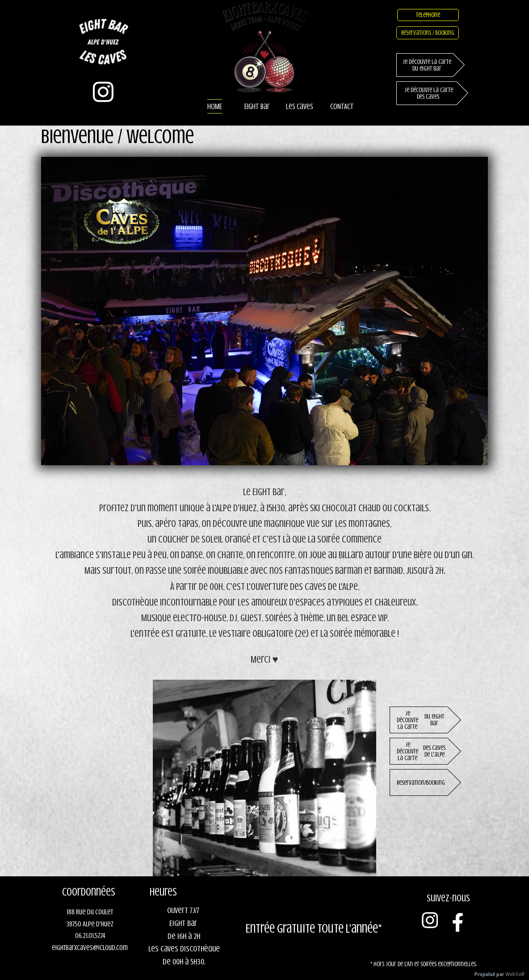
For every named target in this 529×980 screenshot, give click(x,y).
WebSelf (515, 974)
